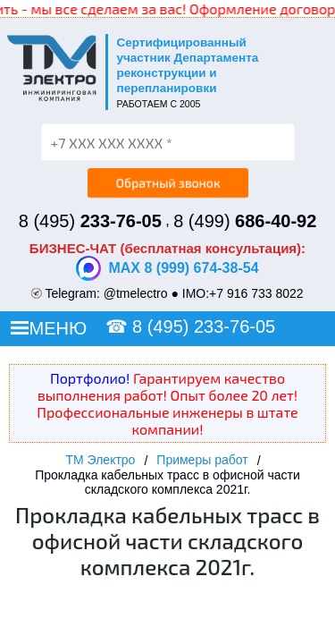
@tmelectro (136, 293)
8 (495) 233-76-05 (204, 326)
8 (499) (245, 221)
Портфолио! (90, 378)
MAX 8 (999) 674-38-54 (167, 268)
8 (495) (90, 221)
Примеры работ (202, 460)
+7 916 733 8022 (256, 293)
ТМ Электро (100, 460)
